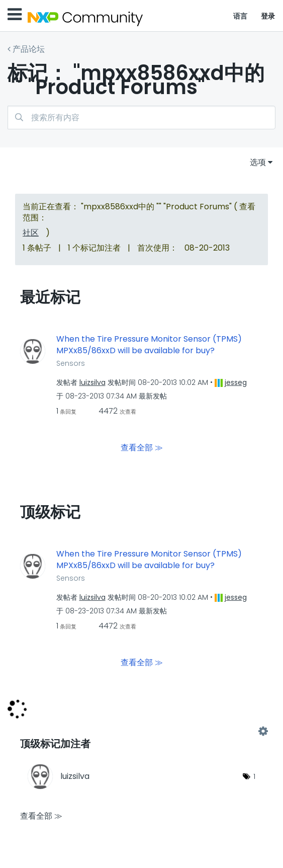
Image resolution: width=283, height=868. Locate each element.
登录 (268, 16)
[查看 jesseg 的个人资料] (236, 382)
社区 (31, 233)
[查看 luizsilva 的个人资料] (92, 382)
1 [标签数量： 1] (254, 776)
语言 (241, 16)
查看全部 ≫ (142, 448)
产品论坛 (29, 49)
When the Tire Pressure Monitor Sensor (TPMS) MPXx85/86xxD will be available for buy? (149, 345)
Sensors (71, 363)
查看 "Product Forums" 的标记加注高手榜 (141, 731)
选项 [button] (258, 162)
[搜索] (141, 117)
